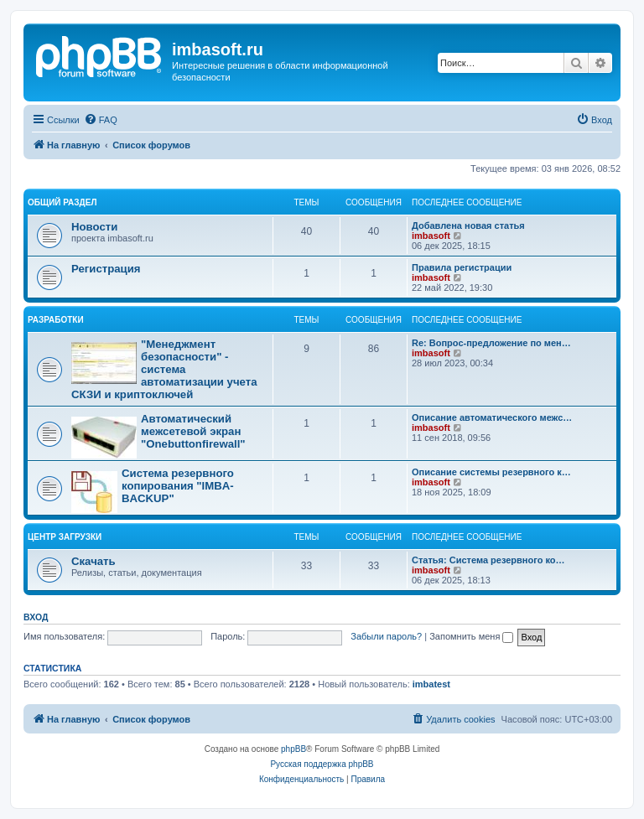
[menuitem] (101, 120)
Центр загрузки (65, 537)
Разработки (56, 320)
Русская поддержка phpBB (322, 764)
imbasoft (431, 236)
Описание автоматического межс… (492, 417)
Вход (36, 617)
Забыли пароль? (386, 636)
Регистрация (106, 269)
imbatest (431, 684)
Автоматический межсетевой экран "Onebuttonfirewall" (193, 431)
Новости (94, 227)
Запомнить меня (471, 636)
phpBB (293, 749)
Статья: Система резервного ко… (488, 560)
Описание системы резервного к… (491, 472)
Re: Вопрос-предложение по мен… (491, 343)
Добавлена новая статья (468, 225)
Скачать (93, 561)
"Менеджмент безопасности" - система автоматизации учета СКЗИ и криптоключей (164, 369)
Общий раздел (62, 202)
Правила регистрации (462, 267)
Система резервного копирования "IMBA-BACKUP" (178, 486)
